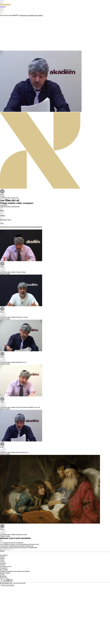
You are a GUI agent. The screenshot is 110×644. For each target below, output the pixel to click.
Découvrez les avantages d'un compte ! (31, 15)
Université (3, 563)
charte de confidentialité (30, 548)
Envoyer (2, 551)
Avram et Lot (22, 362)
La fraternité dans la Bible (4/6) (9, 407)
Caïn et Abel (22, 272)
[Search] (7, 549)
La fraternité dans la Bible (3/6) (9, 362)
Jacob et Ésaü (23, 535)
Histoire (2, 558)
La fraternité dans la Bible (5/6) (9, 198)
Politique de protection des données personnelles (15, 571)
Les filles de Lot (23, 452)
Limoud (2, 562)
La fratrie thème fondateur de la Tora (29, 407)
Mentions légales (5, 573)
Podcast (3, 565)
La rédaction (4, 568)
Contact (2, 575)
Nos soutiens (4, 570)
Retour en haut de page (7, 585)
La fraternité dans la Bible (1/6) (9, 272)
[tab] (3, 227)
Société (2, 557)
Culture (2, 560)
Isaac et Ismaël (23, 317)
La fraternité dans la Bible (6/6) (9, 535)
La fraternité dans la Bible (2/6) (9, 317)
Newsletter (3, 576)
